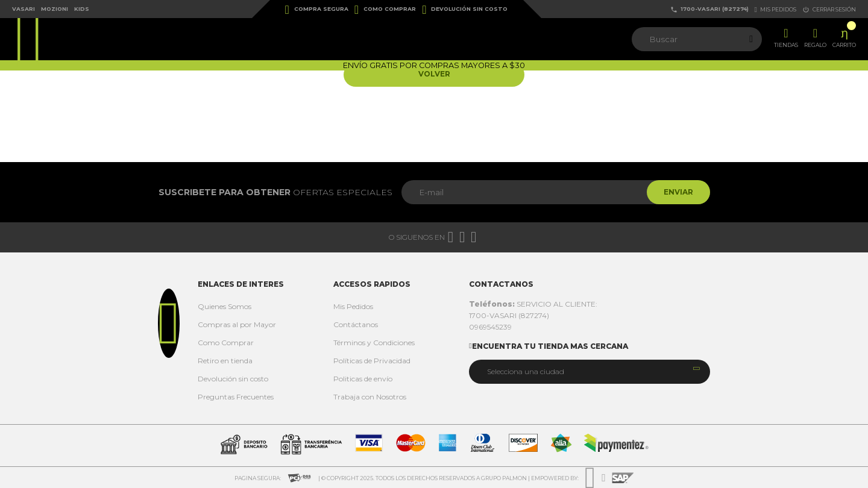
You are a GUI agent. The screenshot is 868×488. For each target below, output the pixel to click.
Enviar (677, 192)
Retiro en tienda (225, 361)
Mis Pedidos (353, 306)
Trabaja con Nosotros (370, 397)
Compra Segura (317, 10)
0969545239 (490, 327)
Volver (434, 74)
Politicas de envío (363, 379)
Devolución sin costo (465, 10)
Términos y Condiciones (374, 343)
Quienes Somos (225, 306)
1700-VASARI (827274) (709, 9)
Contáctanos (356, 324)
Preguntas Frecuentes (236, 397)
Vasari (24, 9)
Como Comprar (385, 10)
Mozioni (55, 9)
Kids (82, 9)
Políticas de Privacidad (372, 361)
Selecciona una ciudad (526, 371)
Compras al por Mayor (237, 324)
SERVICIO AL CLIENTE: (533, 304)
